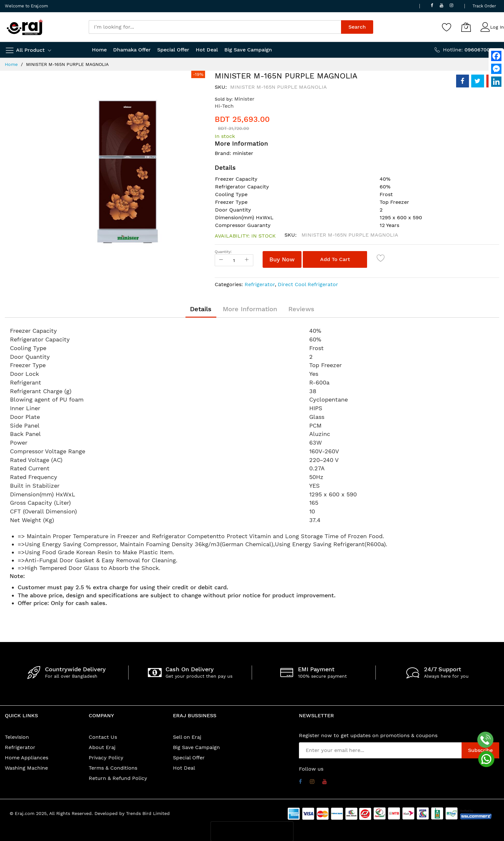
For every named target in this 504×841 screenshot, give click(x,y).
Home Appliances (27, 758)
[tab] (201, 309)
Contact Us (103, 737)
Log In (497, 27)
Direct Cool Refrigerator (308, 284)
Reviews (301, 309)
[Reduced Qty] (221, 260)
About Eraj (102, 747)
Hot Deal (184, 768)
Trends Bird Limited (148, 813)
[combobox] (215, 27)
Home (11, 64)
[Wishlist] (447, 27)
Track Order (484, 6)
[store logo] (25, 27)
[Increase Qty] (247, 260)
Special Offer (189, 758)
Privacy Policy (106, 758)
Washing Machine (26, 768)
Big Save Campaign (196, 747)
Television (17, 737)
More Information (250, 309)
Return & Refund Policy (118, 778)
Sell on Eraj (187, 737)
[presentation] (252, 831)
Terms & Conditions (113, 768)
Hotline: (471, 50)
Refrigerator (260, 284)
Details (201, 309)
